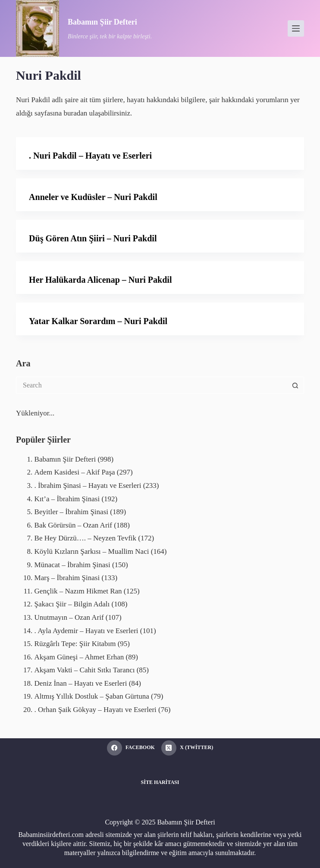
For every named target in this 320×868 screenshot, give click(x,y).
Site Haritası (160, 782)
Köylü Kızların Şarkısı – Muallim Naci (92, 551)
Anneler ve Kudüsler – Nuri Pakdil (93, 197)
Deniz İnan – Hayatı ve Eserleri (81, 683)
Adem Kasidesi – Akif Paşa (75, 472)
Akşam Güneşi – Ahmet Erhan (79, 657)
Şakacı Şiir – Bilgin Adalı (72, 604)
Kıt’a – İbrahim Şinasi (67, 499)
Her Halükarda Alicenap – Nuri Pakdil (100, 280)
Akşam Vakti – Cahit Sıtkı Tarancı (85, 670)
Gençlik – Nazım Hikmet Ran (78, 591)
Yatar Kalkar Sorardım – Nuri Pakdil (98, 321)
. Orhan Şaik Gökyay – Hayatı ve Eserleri (96, 710)
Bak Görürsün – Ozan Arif (73, 525)
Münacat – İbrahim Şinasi (72, 565)
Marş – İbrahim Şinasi (67, 578)
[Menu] (296, 28)
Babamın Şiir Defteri (102, 22)
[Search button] (295, 385)
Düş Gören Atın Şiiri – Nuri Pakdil (93, 238)
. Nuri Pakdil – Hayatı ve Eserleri (90, 156)
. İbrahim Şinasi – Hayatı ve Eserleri (88, 486)
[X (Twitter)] (187, 748)
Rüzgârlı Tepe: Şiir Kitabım (75, 644)
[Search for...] (151, 385)
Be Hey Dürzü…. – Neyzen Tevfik (85, 538)
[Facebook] (131, 748)
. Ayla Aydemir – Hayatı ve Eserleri (86, 631)
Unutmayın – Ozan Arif (69, 617)
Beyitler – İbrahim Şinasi (71, 512)
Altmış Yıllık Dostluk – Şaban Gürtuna (92, 696)
